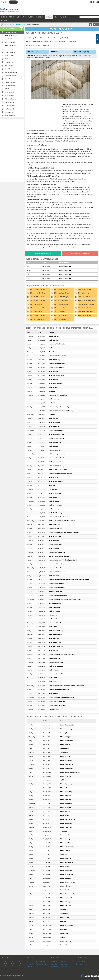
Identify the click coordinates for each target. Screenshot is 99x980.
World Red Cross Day (55, 442)
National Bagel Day (65, 756)
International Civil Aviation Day (58, 705)
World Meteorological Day (56, 383)
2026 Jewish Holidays (37, 319)
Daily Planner (9, 69)
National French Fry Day (66, 863)
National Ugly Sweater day (67, 945)
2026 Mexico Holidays (61, 300)
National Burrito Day (65, 808)
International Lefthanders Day (57, 572)
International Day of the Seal (57, 364)
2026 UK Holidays (60, 312)
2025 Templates (10, 116)
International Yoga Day (55, 529)
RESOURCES (4, 21)
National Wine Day (65, 839)
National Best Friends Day (67, 847)
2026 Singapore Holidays (86, 304)
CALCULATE (63, 17)
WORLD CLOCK (40, 17)
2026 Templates (10, 59)
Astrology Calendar (11, 72)
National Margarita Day (66, 768)
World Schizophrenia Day (56, 482)
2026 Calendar (9, 62)
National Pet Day (64, 815)
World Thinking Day (54, 360)
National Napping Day (66, 784)
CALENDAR (4, 17)
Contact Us (30, 964)
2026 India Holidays (84, 293)
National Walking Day (66, 804)
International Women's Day (57, 368)
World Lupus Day (54, 446)
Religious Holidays (11, 36)
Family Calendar (10, 106)
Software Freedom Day (56, 591)
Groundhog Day (64, 733)
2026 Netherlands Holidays (86, 300)
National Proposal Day (66, 792)
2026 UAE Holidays (36, 312)
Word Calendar (10, 92)
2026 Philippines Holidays (62, 304)
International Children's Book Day (58, 395)
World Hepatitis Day (55, 548)
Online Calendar (10, 86)
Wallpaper (64, 964)
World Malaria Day (54, 427)
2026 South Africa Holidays (39, 308)
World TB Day (53, 387)
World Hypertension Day (56, 462)
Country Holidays (10, 24)
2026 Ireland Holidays (61, 297)
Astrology (54, 962)
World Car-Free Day (55, 611)
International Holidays (22, 24)
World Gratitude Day (55, 607)
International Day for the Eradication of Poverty (62, 654)
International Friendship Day (57, 552)
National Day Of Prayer (66, 827)
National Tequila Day (65, 878)
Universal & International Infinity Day (59, 556)
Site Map (29, 967)
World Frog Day (53, 372)
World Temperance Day (56, 635)
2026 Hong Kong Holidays (62, 293)
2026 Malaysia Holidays (38, 300)
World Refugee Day (65, 266)
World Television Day (55, 682)
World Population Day (55, 536)
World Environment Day (56, 505)
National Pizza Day (65, 745)
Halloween (63, 921)
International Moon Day (56, 544)
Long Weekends (10, 52)
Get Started (13, 2)
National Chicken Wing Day (67, 882)
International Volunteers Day (57, 701)
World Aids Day (53, 694)
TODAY (56, 17)
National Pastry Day (65, 941)
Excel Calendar (10, 96)
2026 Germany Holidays (38, 293)
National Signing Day (66, 737)
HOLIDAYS (49, 17)
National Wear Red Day (66, 741)
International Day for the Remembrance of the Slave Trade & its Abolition (69, 580)
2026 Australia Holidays (38, 289)
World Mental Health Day (56, 646)
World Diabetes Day (55, 670)
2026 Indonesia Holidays (38, 297)
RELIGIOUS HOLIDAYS (15, 17)
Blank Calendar (10, 79)
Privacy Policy (41, 962)
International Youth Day (56, 568)
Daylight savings (64, 780)
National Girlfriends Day (66, 886)
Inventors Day (53, 615)
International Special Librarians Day (59, 407)
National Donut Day (65, 843)
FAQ (28, 962)
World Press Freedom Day (56, 434)
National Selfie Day (65, 851)
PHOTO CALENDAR (28, 17)
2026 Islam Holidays (84, 315)
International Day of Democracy (58, 595)
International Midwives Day (57, 438)
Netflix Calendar (10, 109)
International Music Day (56, 623)
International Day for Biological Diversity (60, 474)
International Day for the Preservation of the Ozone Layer (65, 599)
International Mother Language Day (59, 356)
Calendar (54, 964)
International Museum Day (56, 466)
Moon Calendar (10, 56)
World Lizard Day (54, 576)
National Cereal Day (65, 776)
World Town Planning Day (56, 666)
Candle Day (63, 937)
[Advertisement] (12, 150)
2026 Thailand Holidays (85, 308)
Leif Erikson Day (64, 910)
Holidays (64, 967)
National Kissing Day (66, 859)
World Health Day (54, 399)
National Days (9, 49)
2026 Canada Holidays (61, 289)
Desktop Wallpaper (11, 76)
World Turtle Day (54, 478)
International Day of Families (57, 458)
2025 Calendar (9, 112)
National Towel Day (65, 835)
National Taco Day (65, 902)
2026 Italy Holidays (84, 297)
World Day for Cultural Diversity (58, 470)
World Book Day (54, 419)
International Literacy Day (56, 584)
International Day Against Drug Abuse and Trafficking (64, 533)
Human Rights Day (54, 709)
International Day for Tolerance (58, 674)
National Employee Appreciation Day (70, 772)
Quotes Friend (80, 962)
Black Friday (63, 929)
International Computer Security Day (59, 690)
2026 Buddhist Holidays (85, 312)
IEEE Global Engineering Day (57, 454)
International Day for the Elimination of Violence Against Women (67, 686)
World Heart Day (54, 619)
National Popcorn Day (66, 729)
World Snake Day (54, 540)
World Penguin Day (54, 423)
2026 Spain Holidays (61, 308)
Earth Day (52, 415)
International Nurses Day (56, 450)
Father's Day (63, 855)
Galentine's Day (64, 749)
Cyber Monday (64, 933)
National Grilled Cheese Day (68, 819)
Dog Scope (79, 964)
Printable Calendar (11, 99)
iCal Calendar (9, 66)
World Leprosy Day (54, 348)
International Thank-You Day (57, 344)
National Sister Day (65, 890)
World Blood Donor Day (56, 513)
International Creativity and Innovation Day (61, 411)
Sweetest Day (64, 914)
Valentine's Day (64, 753)
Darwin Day (52, 352)
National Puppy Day (65, 796)
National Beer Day (65, 811)
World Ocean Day (54, 509)
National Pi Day (64, 788)
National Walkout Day (66, 823)
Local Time (55, 967)
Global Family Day (54, 336)
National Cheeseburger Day (67, 894)
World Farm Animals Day (56, 631)
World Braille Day (54, 340)
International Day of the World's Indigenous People (63, 560)
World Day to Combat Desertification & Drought (62, 521)
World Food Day (53, 650)
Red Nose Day (53, 489)
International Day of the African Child (59, 517)
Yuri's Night (52, 403)
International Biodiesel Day (57, 564)
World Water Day (54, 379)
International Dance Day (56, 430)
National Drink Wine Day (66, 764)
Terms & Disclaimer (42, 964)
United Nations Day (54, 658)
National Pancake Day (66, 760)
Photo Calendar (10, 102)
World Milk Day (53, 497)
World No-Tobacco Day (56, 493)
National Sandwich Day (66, 925)
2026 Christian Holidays (38, 315)
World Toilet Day (54, 678)
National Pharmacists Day (67, 725)
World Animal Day (54, 639)
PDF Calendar (9, 89)
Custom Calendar (10, 82)
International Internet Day (56, 662)
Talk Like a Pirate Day (55, 603)
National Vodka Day (65, 906)
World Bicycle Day (54, 501)
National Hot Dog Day (66, 870)
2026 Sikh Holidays (60, 319)
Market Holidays (10, 42)
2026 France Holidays (85, 289)
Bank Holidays (9, 39)
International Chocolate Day (57, 588)
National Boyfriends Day (66, 898)
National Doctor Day (65, 800)
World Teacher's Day (55, 643)
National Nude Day (65, 866)
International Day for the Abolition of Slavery (61, 698)
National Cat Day (64, 917)
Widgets (64, 962)
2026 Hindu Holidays (61, 315)
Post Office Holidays (11, 46)
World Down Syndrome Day (57, 375)
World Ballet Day (54, 627)
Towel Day (52, 485)
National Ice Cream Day (66, 874)
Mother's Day (64, 831)
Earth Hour (52, 391)
